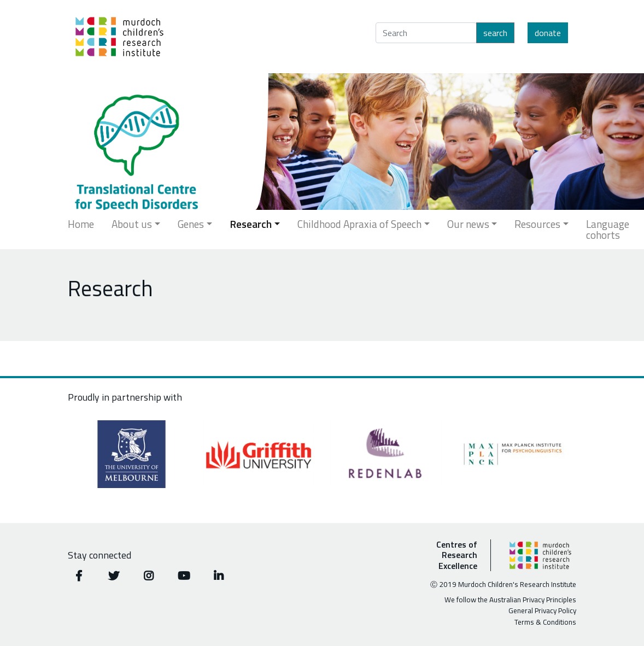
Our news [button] (468, 224)
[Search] (426, 33)
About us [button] (132, 224)
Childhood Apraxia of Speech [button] (359, 224)
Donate (548, 33)
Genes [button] (191, 224)
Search (495, 33)
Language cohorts (608, 229)
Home (81, 224)
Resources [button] (537, 224)
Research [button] (251, 224)
